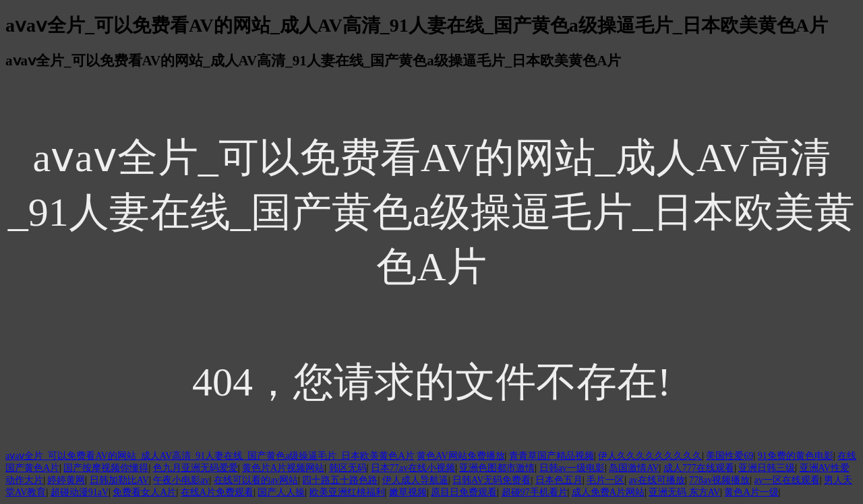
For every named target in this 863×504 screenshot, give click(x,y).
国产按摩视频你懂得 (106, 468)
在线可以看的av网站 (256, 480)
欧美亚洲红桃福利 (347, 492)
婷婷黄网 (66, 480)
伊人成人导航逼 (415, 480)
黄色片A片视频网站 (283, 468)
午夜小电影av (181, 480)
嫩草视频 (408, 492)
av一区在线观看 (786, 480)
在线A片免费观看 (217, 492)
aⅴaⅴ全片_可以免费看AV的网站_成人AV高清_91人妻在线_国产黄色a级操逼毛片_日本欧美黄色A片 (210, 456)
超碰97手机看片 (535, 492)
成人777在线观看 (699, 468)
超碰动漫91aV (80, 492)
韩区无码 (348, 468)
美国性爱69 (730, 456)
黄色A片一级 (751, 492)
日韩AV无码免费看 (492, 480)
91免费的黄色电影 (796, 456)
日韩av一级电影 (572, 468)
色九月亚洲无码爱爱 (196, 468)
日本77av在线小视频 (413, 468)
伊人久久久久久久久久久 (650, 456)
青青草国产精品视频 (552, 456)
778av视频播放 (719, 480)
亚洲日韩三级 (767, 468)
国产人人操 (281, 492)
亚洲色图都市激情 (497, 468)
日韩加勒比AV (119, 480)
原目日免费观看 (464, 492)
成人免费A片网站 (608, 492)
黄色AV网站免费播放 (460, 456)
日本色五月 (559, 480)
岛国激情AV (634, 468)
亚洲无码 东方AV (684, 492)
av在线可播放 (656, 480)
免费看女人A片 (144, 492)
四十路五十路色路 (340, 480)
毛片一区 (605, 480)
